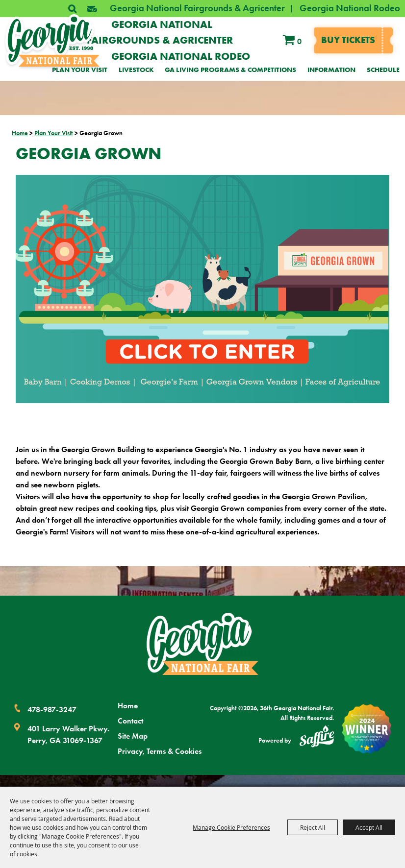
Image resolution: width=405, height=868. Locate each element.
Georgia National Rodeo (350, 8)
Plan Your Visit (80, 70)
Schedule (383, 70)
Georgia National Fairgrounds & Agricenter (197, 8)
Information (331, 70)
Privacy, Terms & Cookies (160, 751)
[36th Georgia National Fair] (52, 41)
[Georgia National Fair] (202, 644)
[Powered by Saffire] (317, 738)
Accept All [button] (369, 827)
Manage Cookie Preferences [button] (231, 827)
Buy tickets (348, 40)
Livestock (136, 70)
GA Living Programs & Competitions (230, 70)
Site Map (133, 736)
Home (20, 133)
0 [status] (299, 41)
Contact (130, 721)
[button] (92, 9)
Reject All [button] (313, 827)
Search (72, 9)
